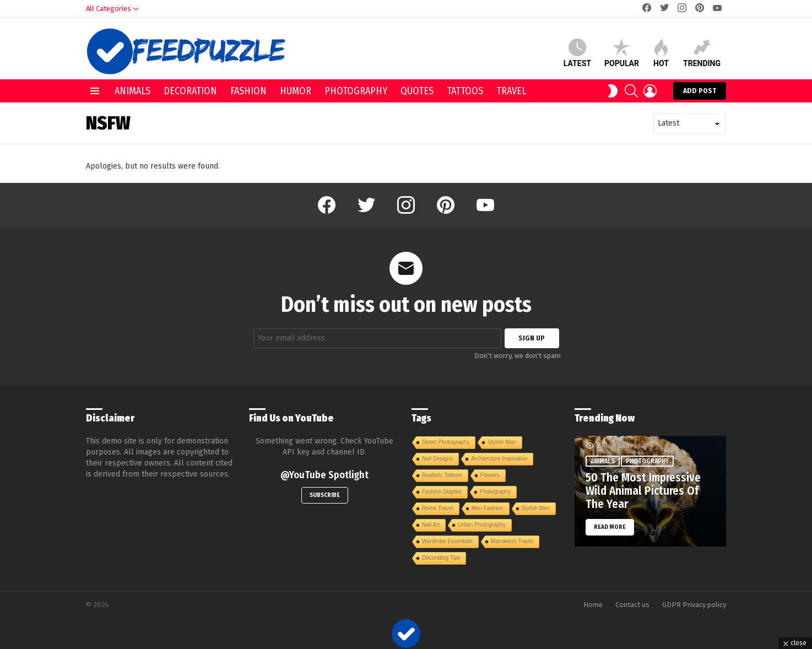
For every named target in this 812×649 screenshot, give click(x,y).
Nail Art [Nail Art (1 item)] (431, 525)
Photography (356, 91)
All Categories (109, 11)
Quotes (417, 91)
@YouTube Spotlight (324, 475)
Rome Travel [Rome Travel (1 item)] (438, 508)
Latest (577, 53)
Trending (702, 53)
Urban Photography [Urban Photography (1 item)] (482, 525)
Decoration (190, 91)
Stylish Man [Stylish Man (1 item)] (502, 442)
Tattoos (465, 91)
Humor (296, 91)
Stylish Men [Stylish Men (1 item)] (536, 508)
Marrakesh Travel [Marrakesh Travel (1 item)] (512, 541)
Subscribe (325, 495)
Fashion (248, 91)
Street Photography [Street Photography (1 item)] (446, 442)
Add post (700, 93)
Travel (511, 91)
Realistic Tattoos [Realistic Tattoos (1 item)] (442, 475)
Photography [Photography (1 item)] (496, 492)
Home (593, 605)
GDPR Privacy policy (694, 605)
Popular (622, 53)
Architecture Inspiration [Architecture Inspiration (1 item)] (499, 459)
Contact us (632, 605)
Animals (132, 91)
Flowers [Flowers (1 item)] (490, 475)
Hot (661, 53)
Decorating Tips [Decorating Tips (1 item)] (441, 558)
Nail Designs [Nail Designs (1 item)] (437, 459)
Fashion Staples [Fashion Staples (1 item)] (442, 492)
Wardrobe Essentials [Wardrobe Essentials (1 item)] (447, 541)
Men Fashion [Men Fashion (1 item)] (488, 508)
